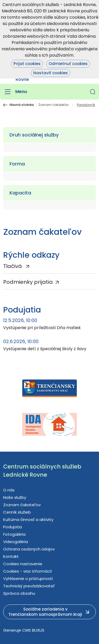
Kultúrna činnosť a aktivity (28, 519)
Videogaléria (16, 542)
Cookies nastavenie (23, 564)
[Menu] (15, 92)
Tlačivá (13, 266)
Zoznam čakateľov (53, 105)
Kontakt (11, 556)
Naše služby (15, 497)
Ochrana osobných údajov (29, 549)
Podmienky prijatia (28, 282)
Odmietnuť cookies (68, 64)
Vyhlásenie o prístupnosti (28, 579)
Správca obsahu (19, 593)
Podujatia (13, 527)
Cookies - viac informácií (27, 571)
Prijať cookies (27, 64)
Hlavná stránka (22, 105)
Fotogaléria (14, 534)
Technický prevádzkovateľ (29, 586)
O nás (9, 490)
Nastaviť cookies (51, 73)
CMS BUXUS (33, 630)
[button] (93, 92)
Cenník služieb (17, 512)
